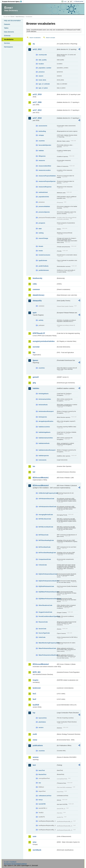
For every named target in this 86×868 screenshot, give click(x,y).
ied (34, 472)
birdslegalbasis (43, 394)
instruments (42, 460)
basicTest (42, 770)
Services (7, 43)
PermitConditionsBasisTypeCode (47, 616)
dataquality (37, 301)
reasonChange (43, 238)
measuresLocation (45, 170)
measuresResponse (45, 187)
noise (35, 740)
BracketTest (42, 774)
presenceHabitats (44, 206)
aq (34, 44)
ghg (34, 383)
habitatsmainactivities (46, 438)
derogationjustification (46, 421)
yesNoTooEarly (43, 266)
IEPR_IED (37, 672)
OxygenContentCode (45, 612)
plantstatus (42, 722)
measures (42, 160)
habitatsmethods (44, 443)
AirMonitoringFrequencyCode (47, 493)
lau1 (34, 694)
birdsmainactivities (45, 399)
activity (41, 320)
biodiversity (37, 278)
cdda (35, 284)
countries (42, 141)
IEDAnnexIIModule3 (41, 485)
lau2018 (36, 705)
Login (65, 1)
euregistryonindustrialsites (44, 341)
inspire (35, 680)
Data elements (9, 32)
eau (40, 783)
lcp (34, 713)
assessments (43, 126)
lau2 (34, 699)
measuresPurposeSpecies (47, 181)
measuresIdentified (45, 166)
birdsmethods (43, 405)
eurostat (36, 347)
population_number (45, 68)
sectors (41, 727)
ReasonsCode (43, 622)
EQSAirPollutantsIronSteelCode (47, 581)
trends (41, 251)
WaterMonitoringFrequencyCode (47, 643)
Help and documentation (12, 21)
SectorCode (42, 629)
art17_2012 (37, 110)
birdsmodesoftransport (46, 411)
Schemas (7, 36)
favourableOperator (45, 145)
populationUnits (44, 197)
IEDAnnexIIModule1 (41, 478)
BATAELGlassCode (45, 519)
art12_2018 (37, 94)
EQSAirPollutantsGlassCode (47, 574)
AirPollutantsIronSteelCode (47, 507)
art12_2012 (37, 49)
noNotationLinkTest (45, 796)
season (41, 76)
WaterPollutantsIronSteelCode (47, 655)
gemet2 (36, 377)
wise (35, 842)
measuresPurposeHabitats (47, 176)
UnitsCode (42, 637)
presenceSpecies (44, 212)
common (36, 289)
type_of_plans (43, 88)
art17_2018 (37, 118)
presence (42, 72)
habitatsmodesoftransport (47, 450)
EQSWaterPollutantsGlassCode (47, 592)
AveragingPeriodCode (46, 515)
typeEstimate (43, 260)
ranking (41, 233)
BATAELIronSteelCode (46, 527)
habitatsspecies (44, 456)
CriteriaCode (43, 565)
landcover (37, 688)
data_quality (43, 60)
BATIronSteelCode (44, 547)
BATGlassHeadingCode (46, 540)
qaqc (40, 229)
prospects (42, 223)
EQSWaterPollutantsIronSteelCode (47, 599)
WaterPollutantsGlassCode (47, 648)
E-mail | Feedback (10, 862)
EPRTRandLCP (39, 333)
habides (36, 388)
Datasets (7, 24)
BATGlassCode (43, 535)
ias (34, 466)
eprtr (35, 313)
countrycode (43, 55)
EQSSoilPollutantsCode (46, 586)
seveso (36, 757)
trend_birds (42, 80)
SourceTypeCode (44, 633)
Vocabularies (9, 39)
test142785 (42, 804)
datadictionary (38, 295)
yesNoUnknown (44, 270)
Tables (6, 28)
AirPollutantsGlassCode (46, 499)
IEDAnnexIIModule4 (41, 664)
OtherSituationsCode (45, 605)
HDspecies (42, 156)
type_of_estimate (44, 84)
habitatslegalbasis (44, 432)
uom (34, 836)
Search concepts (50, 38)
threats (41, 246)
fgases (35, 360)
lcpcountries (43, 718)
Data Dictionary (20, 17)
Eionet (12, 17)
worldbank (37, 850)
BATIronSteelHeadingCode (47, 553)
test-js (41, 800)
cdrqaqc (41, 135)
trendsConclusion (44, 255)
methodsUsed (43, 192)
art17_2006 (37, 102)
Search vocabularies (35, 38)
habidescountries (44, 427)
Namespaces (8, 47)
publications (38, 745)
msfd (35, 734)
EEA (13, 1)
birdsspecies (43, 417)
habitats (41, 151)
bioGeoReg (42, 131)
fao (34, 352)
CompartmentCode (45, 559)
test (34, 765)
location (41, 64)
